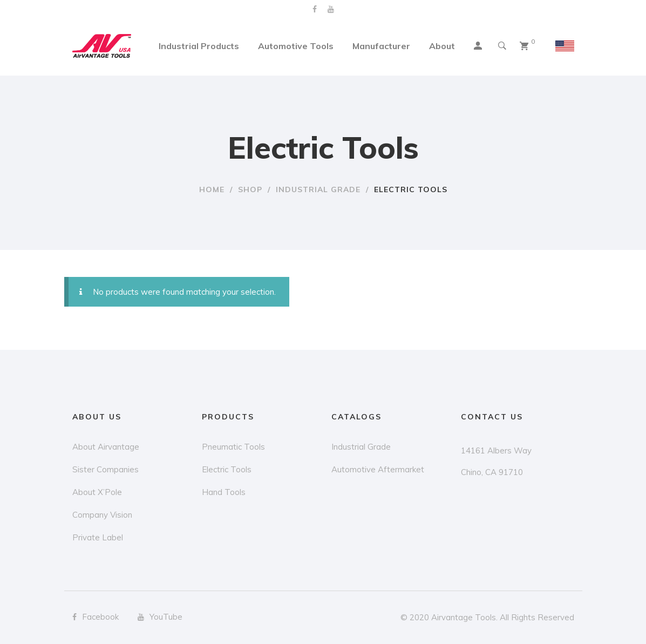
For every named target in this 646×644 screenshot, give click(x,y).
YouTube (331, 9)
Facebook (315, 9)
